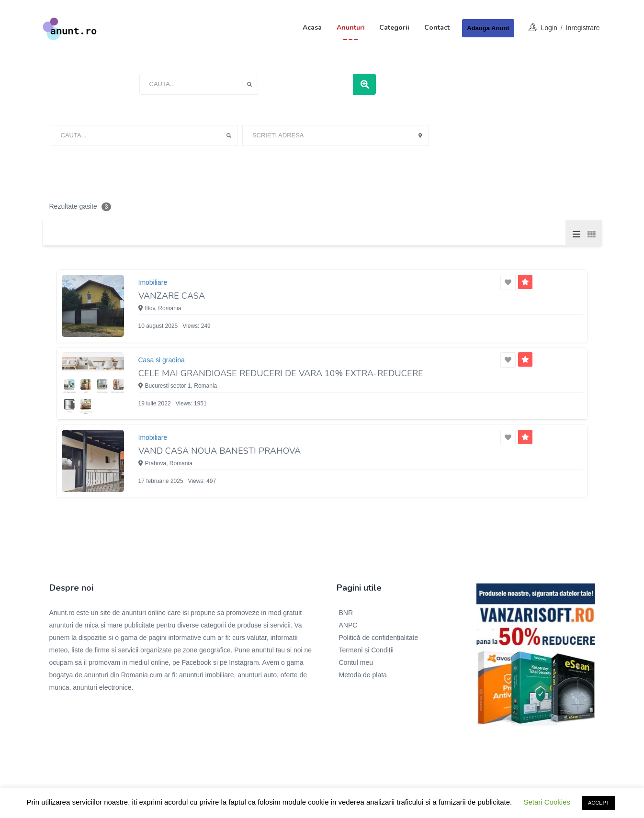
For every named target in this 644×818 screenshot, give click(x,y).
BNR (346, 613)
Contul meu (356, 662)
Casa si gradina (162, 360)
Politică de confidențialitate (379, 638)
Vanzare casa (172, 296)
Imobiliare (153, 282)
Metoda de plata (363, 675)
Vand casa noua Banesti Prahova (220, 451)
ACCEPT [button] (599, 803)
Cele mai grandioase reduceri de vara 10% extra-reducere (281, 373)
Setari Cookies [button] (547, 802)
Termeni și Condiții (366, 650)
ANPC (348, 625)
